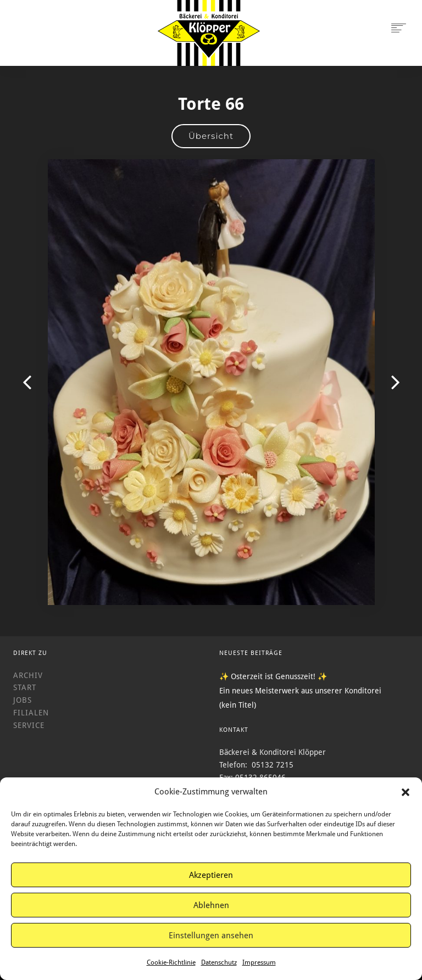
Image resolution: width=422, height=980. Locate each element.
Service (29, 725)
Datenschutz (219, 962)
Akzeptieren (211, 875)
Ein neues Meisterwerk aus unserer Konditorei (300, 691)
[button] (406, 792)
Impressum (259, 962)
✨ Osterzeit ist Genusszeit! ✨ (273, 676)
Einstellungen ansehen (211, 936)
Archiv (28, 675)
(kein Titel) (238, 705)
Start (25, 687)
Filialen (31, 713)
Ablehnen (211, 905)
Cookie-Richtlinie (171, 962)
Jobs (23, 700)
